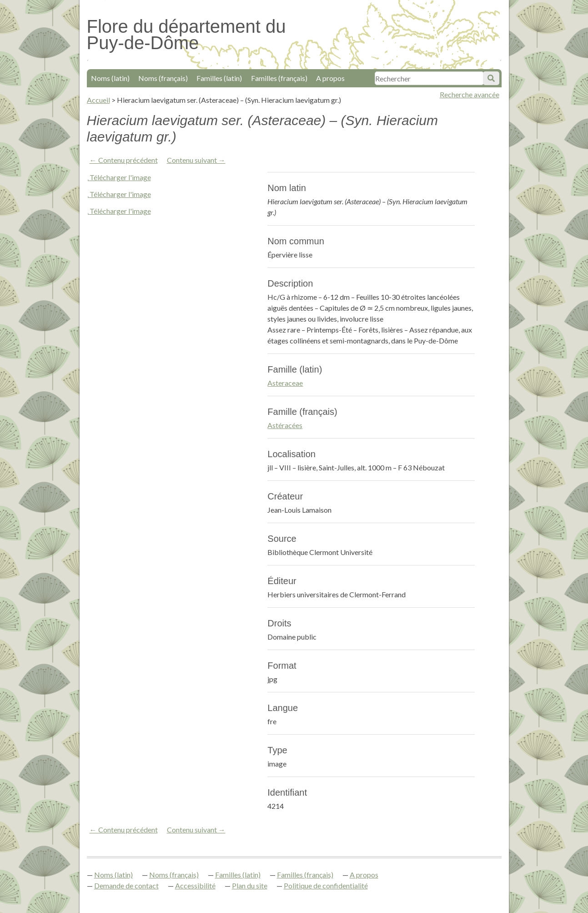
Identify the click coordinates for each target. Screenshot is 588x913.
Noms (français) (163, 78)
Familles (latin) (219, 78)
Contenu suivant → (196, 160)
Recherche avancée (470, 94)
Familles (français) (279, 78)
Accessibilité (195, 885)
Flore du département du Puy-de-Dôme (186, 35)
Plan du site (250, 885)
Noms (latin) (110, 78)
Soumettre (491, 78)
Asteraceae (285, 383)
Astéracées (285, 425)
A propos (330, 78)
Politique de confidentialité (326, 885)
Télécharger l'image (120, 177)
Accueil (98, 100)
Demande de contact (126, 885)
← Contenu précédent (124, 160)
